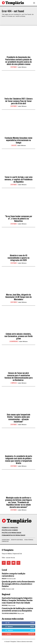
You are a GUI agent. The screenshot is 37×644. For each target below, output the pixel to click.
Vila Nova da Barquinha (9, 613)
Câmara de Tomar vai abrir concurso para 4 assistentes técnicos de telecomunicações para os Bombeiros (19, 377)
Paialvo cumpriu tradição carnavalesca (14, 575)
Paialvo (4, 579)
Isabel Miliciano (22, 67)
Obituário (14, 302)
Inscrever (31, 634)
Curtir (32, 623)
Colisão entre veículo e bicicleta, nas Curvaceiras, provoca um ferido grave (19, 336)
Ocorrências (14, 341)
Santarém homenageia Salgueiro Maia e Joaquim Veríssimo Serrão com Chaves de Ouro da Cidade (17, 600)
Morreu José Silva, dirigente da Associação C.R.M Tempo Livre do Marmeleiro (18, 297)
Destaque (14, 67)
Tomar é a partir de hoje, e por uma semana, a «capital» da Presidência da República (18, 179)
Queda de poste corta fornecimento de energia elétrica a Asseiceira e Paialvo (18, 584)
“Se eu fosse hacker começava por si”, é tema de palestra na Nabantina (19, 219)
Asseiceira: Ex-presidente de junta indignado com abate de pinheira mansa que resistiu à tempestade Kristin (19, 460)
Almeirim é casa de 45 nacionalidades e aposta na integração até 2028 (18, 258)
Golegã (14, 145)
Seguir (32, 626)
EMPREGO (14, 383)
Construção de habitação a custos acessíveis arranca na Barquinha (17, 610)
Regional (5, 605)
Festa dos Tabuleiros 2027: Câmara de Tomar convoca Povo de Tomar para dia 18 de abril (19, 101)
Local (4, 589)
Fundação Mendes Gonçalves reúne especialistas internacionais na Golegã (18, 140)
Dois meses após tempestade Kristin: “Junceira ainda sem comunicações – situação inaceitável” (19, 418)
